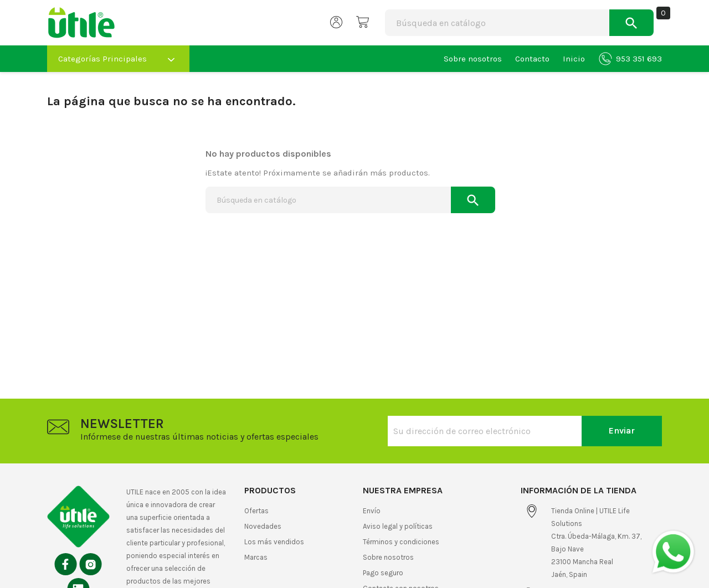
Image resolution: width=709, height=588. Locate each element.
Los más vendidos (274, 542)
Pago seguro (383, 573)
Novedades (263, 526)
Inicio (574, 59)
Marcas (256, 557)
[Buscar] (464, 23)
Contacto (532, 59)
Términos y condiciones (401, 542)
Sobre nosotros (473, 59)
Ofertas (256, 511)
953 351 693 (630, 59)
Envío (372, 511)
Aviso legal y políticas (398, 526)
